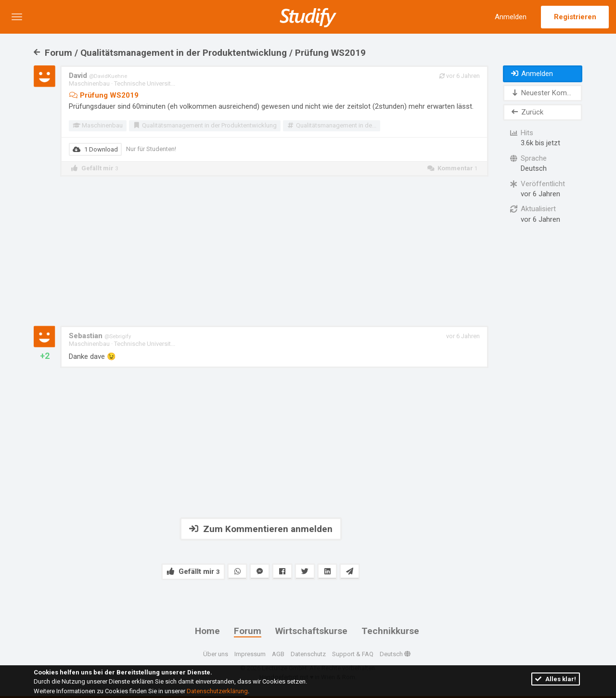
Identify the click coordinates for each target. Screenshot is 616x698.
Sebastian (100, 336)
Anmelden (511, 17)
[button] (17, 17)
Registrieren (575, 17)
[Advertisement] (261, 251)
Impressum (250, 654)
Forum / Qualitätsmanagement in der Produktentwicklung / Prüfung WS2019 (200, 53)
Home (207, 631)
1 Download (95, 149)
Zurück (527, 112)
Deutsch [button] (395, 654)
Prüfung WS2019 (104, 95)
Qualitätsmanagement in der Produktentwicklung (205, 125)
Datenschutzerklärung (217, 691)
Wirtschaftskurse (311, 631)
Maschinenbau (89, 83)
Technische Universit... (145, 83)
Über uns (216, 654)
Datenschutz (308, 654)
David (98, 76)
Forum (248, 631)
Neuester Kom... (541, 93)
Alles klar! (556, 679)
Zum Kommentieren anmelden (261, 529)
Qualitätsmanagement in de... (331, 125)
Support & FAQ (353, 654)
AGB (278, 654)
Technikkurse (390, 631)
